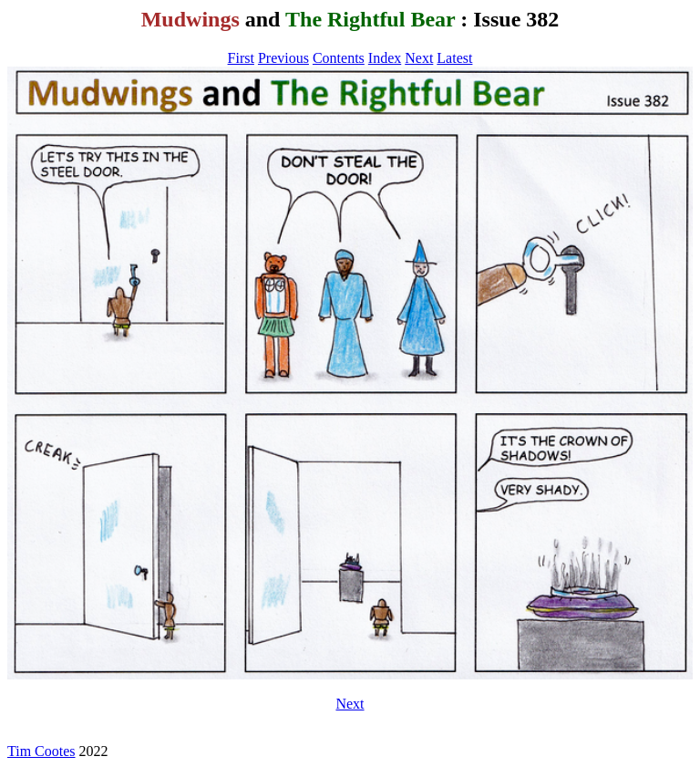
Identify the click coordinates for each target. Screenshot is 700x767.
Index (385, 58)
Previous (283, 58)
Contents (339, 58)
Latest (454, 58)
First (241, 58)
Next (419, 58)
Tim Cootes (41, 751)
